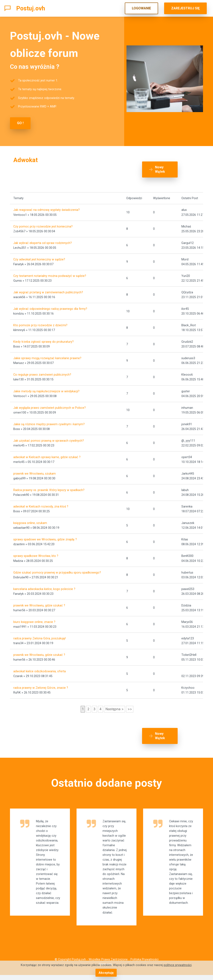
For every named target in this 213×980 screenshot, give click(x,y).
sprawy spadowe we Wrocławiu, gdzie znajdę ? (45, 537)
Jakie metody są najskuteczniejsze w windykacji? (46, 389)
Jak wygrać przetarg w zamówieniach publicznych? (48, 290)
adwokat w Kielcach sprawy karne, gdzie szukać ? (47, 455)
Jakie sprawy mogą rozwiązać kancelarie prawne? (47, 356)
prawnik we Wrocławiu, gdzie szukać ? (39, 603)
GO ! (20, 123)
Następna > (115, 707)
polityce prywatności (178, 965)
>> (130, 707)
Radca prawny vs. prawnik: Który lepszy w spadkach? (49, 488)
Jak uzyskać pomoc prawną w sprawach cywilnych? (49, 438)
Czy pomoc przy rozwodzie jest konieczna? (43, 224)
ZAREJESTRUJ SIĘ (185, 8)
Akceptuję (106, 973)
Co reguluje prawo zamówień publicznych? (42, 372)
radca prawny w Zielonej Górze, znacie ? (41, 686)
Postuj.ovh (31, 8)
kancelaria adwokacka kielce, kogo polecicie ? (44, 587)
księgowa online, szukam (30, 521)
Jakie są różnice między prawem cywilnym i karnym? (49, 422)
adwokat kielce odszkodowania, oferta (40, 669)
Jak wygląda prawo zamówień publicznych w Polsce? (50, 405)
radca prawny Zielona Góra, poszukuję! (40, 636)
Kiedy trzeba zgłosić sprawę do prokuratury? (43, 339)
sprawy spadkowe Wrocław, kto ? (36, 554)
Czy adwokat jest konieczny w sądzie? (39, 257)
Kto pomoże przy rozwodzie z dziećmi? (40, 323)
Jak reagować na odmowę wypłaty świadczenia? (46, 208)
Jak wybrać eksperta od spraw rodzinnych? (43, 241)
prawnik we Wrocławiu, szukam (35, 471)
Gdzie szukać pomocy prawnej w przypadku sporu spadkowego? (57, 570)
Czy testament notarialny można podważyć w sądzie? (50, 273)
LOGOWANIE (141, 8)
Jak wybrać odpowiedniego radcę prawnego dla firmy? (50, 307)
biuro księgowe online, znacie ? (34, 619)
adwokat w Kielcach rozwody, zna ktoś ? (41, 504)
